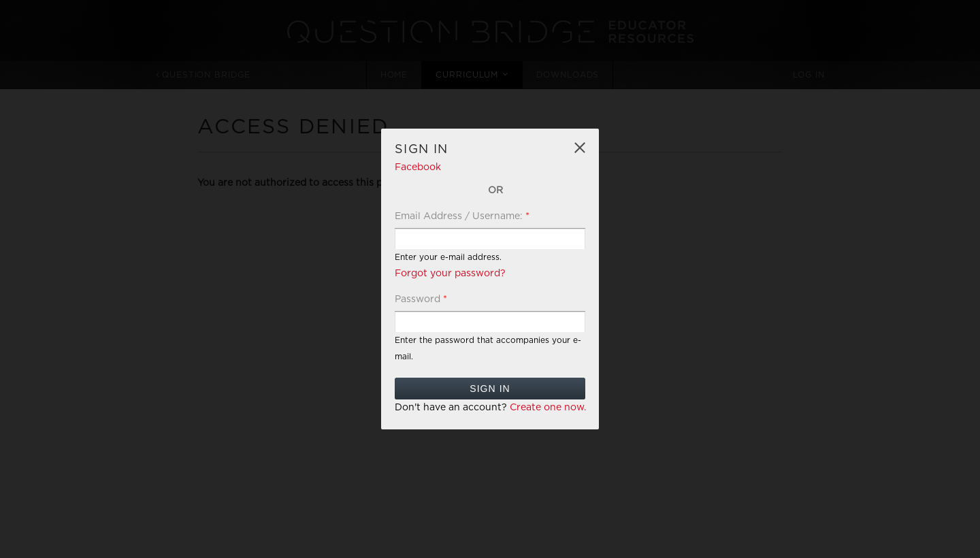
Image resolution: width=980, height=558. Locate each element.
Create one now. (548, 408)
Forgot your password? (450, 274)
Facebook (418, 167)
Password (421, 299)
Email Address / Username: (462, 216)
